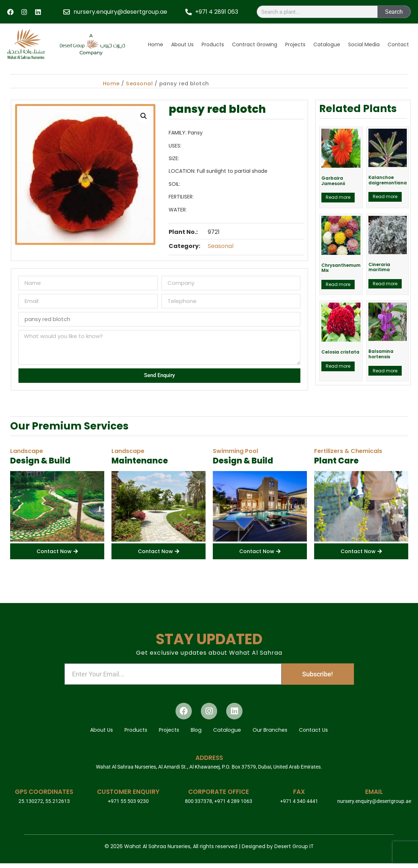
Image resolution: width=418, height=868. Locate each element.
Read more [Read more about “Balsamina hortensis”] (385, 371)
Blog (197, 733)
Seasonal (139, 84)
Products (213, 44)
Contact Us (326, 733)
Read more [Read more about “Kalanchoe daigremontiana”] (385, 196)
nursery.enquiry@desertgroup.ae (374, 806)
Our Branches (278, 733)
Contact (398, 44)
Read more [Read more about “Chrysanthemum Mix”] (338, 284)
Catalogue (327, 44)
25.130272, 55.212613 (44, 806)
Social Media (364, 44)
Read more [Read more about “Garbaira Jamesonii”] (338, 197)
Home (156, 44)
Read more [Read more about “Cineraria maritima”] (385, 284)
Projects (295, 44)
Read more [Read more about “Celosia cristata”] (338, 366)
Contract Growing (255, 44)
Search (394, 12)
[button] (144, 116)
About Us (182, 44)
